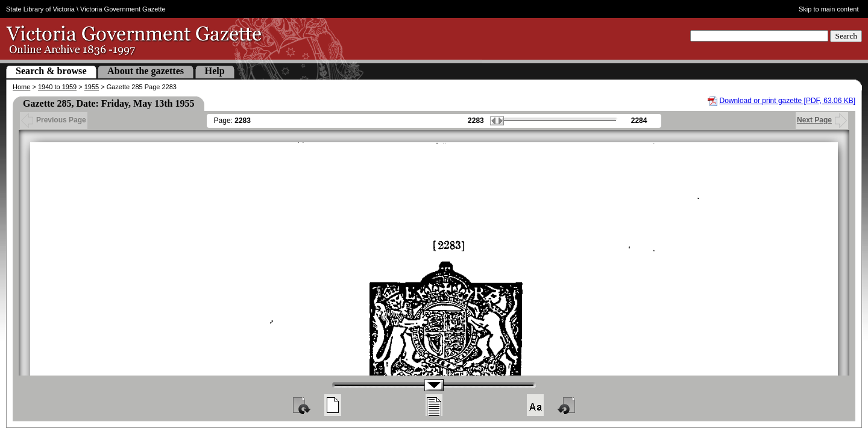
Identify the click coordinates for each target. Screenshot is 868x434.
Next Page (822, 120)
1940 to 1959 (57, 87)
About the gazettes (146, 71)
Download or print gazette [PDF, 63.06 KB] (788, 101)
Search (846, 36)
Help (215, 71)
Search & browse (51, 71)
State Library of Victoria (40, 9)
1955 (92, 87)
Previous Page (54, 120)
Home (21, 87)
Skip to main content (829, 9)
